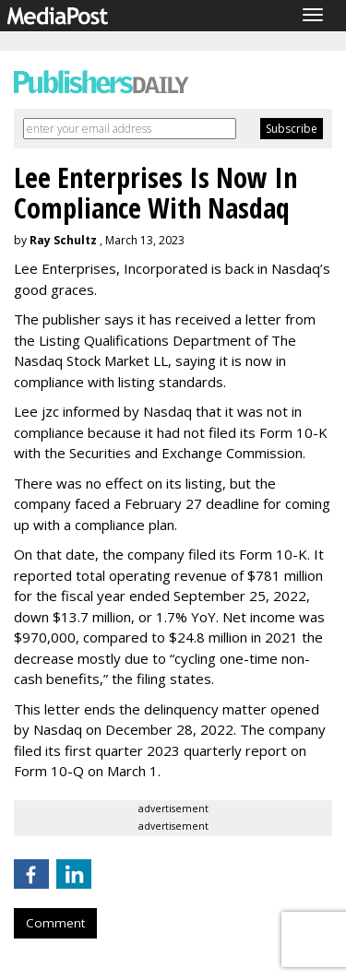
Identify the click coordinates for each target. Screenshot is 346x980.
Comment (55, 923)
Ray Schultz (63, 240)
